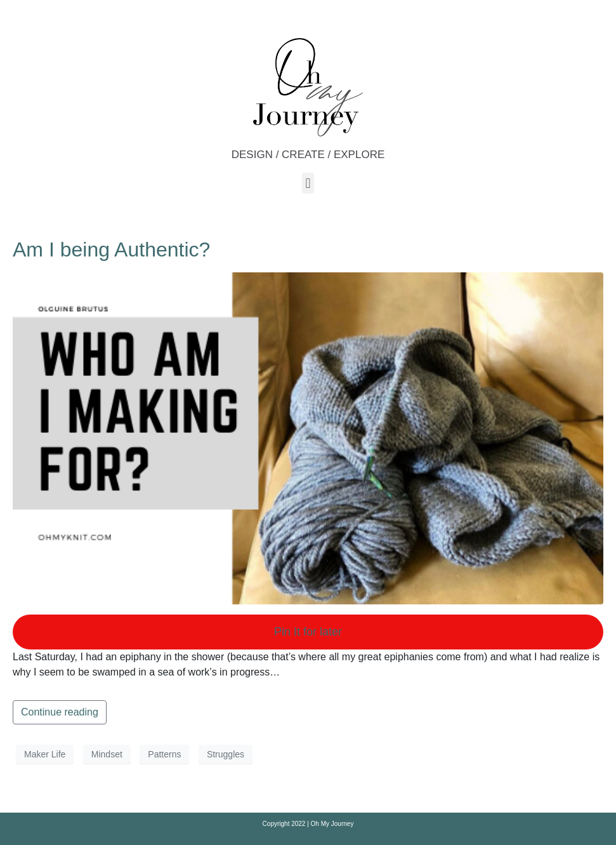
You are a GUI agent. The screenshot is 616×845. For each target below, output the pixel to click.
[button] (308, 183)
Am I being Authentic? (111, 250)
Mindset (107, 754)
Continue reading (60, 712)
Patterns (164, 754)
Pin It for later (308, 632)
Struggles (226, 754)
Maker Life (45, 754)
